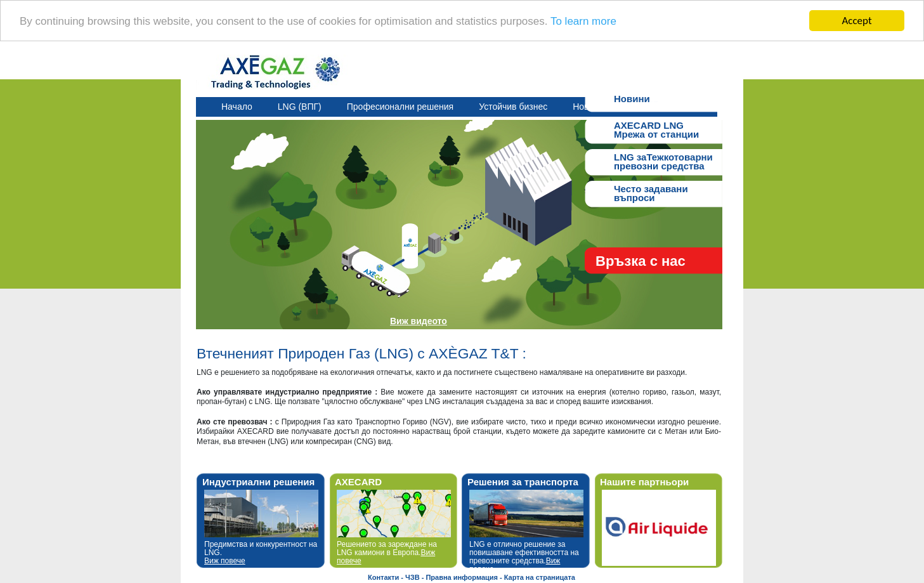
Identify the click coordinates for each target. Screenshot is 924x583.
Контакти (383, 577)
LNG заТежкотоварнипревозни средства (663, 160)
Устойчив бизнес (513, 107)
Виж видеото (419, 321)
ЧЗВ (413, 577)
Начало (237, 107)
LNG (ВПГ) (300, 107)
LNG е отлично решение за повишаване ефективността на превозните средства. (524, 557)
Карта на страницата (540, 577)
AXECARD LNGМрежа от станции (656, 128)
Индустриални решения (258, 482)
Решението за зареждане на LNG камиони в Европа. (387, 553)
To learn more (583, 21)
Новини (632, 99)
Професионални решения (400, 107)
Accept (856, 21)
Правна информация (462, 577)
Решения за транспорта (523, 482)
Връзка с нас (641, 261)
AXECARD (358, 482)
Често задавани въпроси (651, 192)
